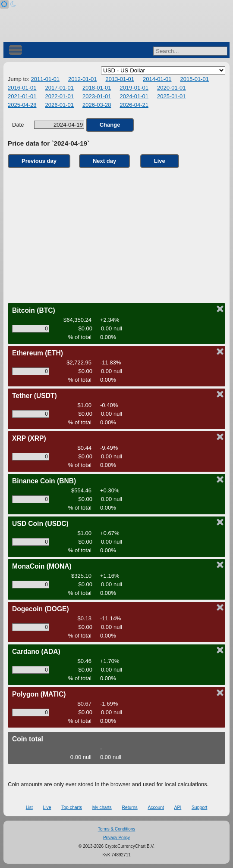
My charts (102, 807)
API (178, 807)
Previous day (39, 161)
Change (110, 125)
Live (160, 161)
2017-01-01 (60, 88)
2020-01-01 (172, 88)
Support (199, 807)
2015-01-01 (194, 79)
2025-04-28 (22, 105)
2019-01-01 (134, 88)
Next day (104, 161)
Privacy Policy (116, 838)
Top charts (72, 807)
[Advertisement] (116, 233)
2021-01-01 (22, 96)
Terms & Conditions (117, 829)
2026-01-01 (60, 105)
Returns (129, 807)
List (29, 807)
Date (48, 125)
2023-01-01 (97, 96)
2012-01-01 (83, 79)
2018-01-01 (97, 88)
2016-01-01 (22, 88)
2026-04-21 (134, 105)
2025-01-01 (172, 96)
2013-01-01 (120, 79)
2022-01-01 (60, 96)
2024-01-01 (134, 96)
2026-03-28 (97, 105)
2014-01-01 (157, 79)
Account (156, 807)
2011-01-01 (45, 79)
